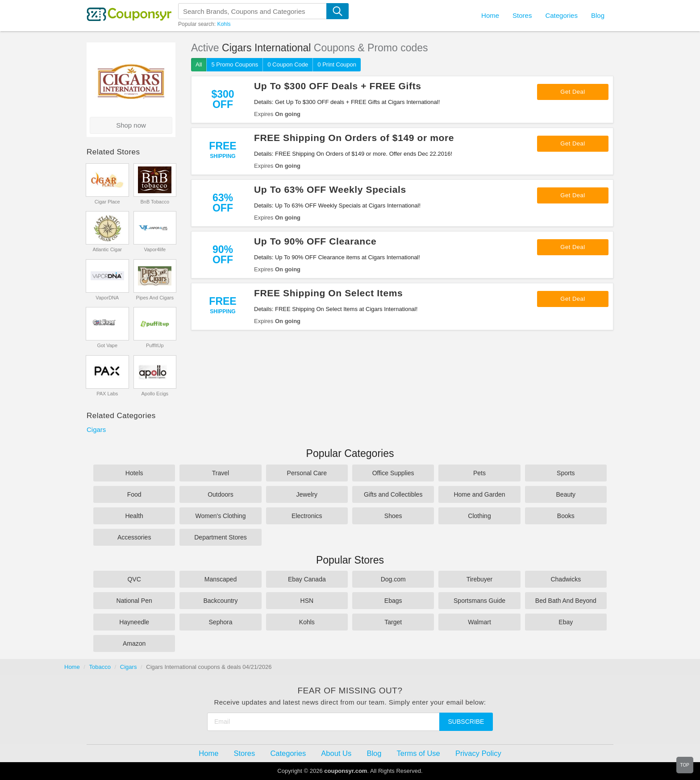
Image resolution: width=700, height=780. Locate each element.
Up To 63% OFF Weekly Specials (330, 189)
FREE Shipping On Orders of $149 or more (354, 138)
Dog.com (393, 579)
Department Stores (221, 537)
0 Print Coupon (337, 64)
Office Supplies (393, 473)
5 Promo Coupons (235, 64)
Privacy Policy (478, 753)
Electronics (307, 516)
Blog (598, 15)
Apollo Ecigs (155, 394)
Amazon (134, 643)
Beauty (566, 494)
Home (72, 667)
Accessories (134, 537)
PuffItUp (155, 345)
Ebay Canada (307, 579)
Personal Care (307, 473)
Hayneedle (134, 622)
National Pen (134, 601)
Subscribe (466, 722)
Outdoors (221, 494)
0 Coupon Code (288, 64)
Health (134, 516)
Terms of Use (419, 753)
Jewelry (307, 494)
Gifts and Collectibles (393, 494)
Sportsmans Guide (479, 601)
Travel (221, 473)
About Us (336, 753)
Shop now (131, 125)
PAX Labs (107, 394)
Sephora (221, 622)
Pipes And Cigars (155, 298)
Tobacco (100, 667)
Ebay (566, 622)
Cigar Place (107, 202)
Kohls (224, 24)
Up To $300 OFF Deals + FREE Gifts (338, 86)
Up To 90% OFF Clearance (315, 241)
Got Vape (107, 345)
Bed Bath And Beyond (566, 601)
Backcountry (220, 601)
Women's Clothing (221, 516)
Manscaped (221, 579)
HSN (307, 601)
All (199, 64)
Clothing (479, 516)
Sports (566, 473)
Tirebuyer (480, 579)
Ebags (393, 601)
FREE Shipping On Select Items (328, 293)
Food (134, 494)
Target (393, 622)
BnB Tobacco (155, 202)
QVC (134, 579)
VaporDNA (107, 298)
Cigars (96, 429)
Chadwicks (566, 579)
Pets (479, 473)
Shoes (393, 516)
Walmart (479, 622)
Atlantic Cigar (107, 249)
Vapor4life (155, 249)
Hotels (134, 473)
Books (566, 516)
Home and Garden (479, 494)
